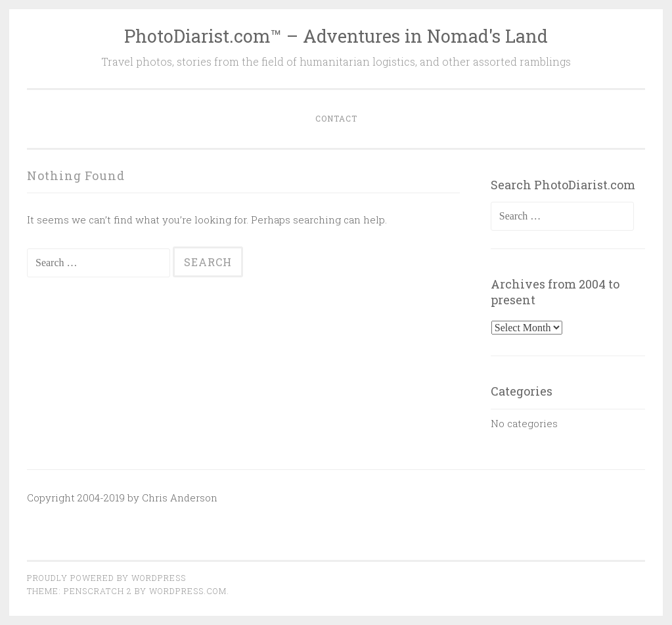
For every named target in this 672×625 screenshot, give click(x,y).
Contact (336, 118)
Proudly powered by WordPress (106, 578)
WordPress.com (188, 591)
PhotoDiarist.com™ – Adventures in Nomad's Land (336, 36)
